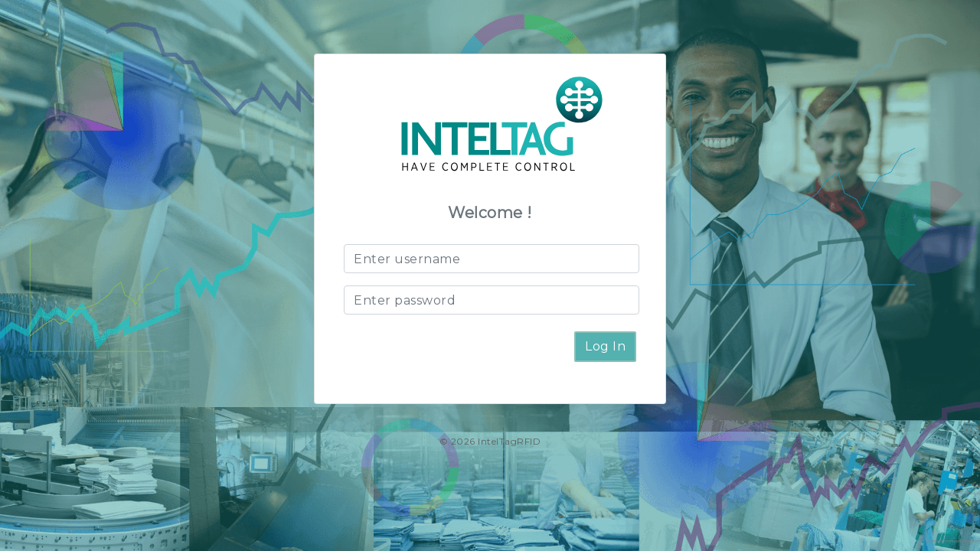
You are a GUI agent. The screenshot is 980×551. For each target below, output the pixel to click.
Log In (605, 346)
